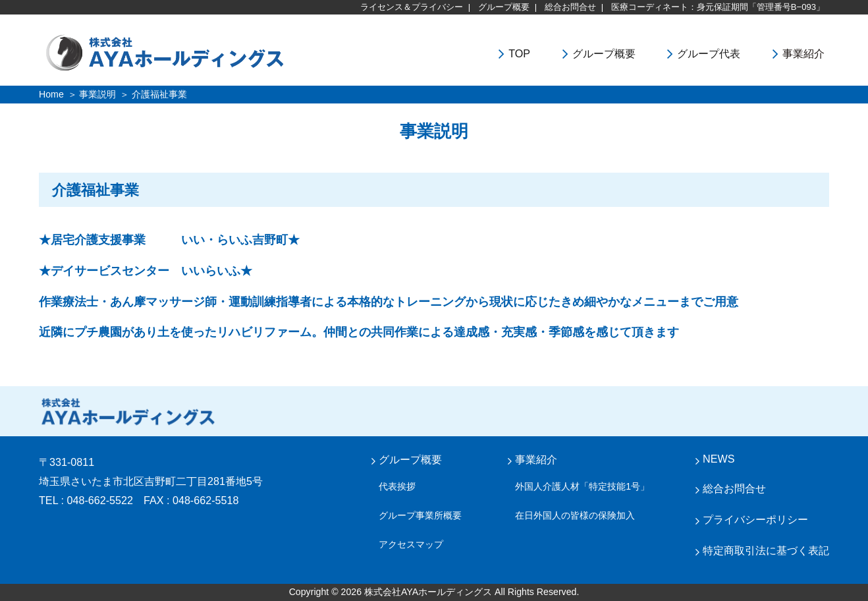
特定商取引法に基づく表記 (766, 550)
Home (51, 94)
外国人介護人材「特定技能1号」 (582, 486)
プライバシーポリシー (755, 519)
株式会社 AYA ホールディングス (128, 411)
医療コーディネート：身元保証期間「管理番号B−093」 (718, 7)
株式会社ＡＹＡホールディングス (201, 52)
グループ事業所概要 (420, 515)
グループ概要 (504, 7)
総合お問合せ (570, 7)
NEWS (719, 459)
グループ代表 (709, 53)
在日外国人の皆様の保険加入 (575, 515)
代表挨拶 (397, 486)
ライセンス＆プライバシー (412, 7)
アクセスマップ (411, 544)
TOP (519, 53)
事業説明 (97, 94)
